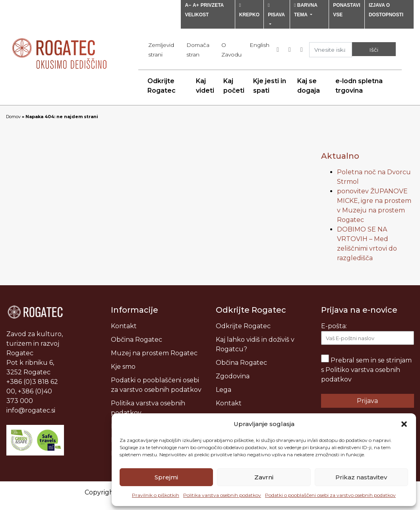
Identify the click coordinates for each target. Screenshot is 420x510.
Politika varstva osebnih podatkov (222, 495)
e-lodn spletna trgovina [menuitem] (359, 86)
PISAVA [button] (276, 10)
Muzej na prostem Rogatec (154, 353)
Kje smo (123, 367)
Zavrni (264, 477)
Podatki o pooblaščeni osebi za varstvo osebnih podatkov (330, 495)
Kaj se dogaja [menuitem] (309, 86)
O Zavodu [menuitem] (231, 50)
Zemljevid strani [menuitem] (161, 50)
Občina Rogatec (136, 340)
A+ (196, 5)
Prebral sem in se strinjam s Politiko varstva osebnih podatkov (366, 370)
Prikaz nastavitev (361, 477)
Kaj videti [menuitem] (205, 86)
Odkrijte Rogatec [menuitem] (162, 86)
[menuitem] (259, 45)
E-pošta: (368, 334)
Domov (13, 117)
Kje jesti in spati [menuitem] (270, 86)
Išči (374, 50)
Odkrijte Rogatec (243, 326)
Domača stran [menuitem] (198, 50)
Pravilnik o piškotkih (156, 495)
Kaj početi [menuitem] (234, 86)
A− (188, 5)
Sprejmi (166, 477)
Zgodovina (233, 376)
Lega (224, 390)
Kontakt (124, 326)
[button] (404, 424)
